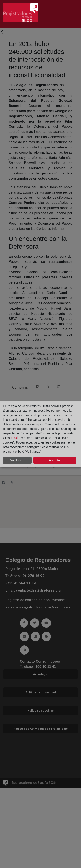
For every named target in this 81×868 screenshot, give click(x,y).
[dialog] (40, 434)
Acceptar (55, 460)
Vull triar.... (17, 460)
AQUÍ (14, 438)
